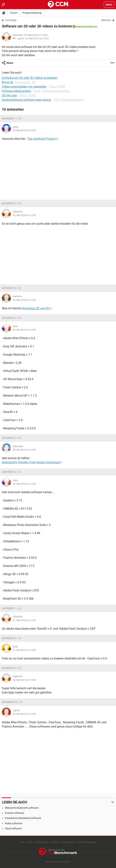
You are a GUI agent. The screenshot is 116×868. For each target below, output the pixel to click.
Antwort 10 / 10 (12, 702)
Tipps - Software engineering (51, 91)
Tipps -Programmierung (68, 100)
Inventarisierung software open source (26, 100)
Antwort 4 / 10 (11, 318)
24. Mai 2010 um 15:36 (24, 680)
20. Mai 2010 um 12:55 (24, 330)
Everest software (14, 813)
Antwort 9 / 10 (11, 668)
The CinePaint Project (41, 139)
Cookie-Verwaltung (87, 842)
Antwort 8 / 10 (11, 638)
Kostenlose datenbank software (23, 818)
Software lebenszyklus (16, 91)
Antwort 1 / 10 (11, 119)
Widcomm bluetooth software (22, 808)
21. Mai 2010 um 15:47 (24, 620)
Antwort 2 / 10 (11, 203)
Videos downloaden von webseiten (24, 87)
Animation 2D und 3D (36, 308)
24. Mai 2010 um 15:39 (37, 39)
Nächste (106, 20)
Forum (14, 13)
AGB (30, 842)
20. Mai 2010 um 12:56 (24, 484)
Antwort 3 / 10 (11, 288)
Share (10, 63)
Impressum (68, 842)
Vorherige (11, 20)
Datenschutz (42, 842)
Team (22, 842)
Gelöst (79, 27)
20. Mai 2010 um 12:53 (24, 130)
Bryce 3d (7, 82)
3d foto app (9, 95)
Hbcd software (13, 828)
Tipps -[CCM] (57, 87)
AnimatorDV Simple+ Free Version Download (31, 462)
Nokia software (14, 823)
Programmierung (32, 13)
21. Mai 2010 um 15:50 (24, 650)
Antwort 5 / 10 (11, 438)
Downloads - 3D (25, 82)
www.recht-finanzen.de (58, 862)
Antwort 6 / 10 (11, 472)
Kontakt (56, 842)
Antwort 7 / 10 (11, 608)
